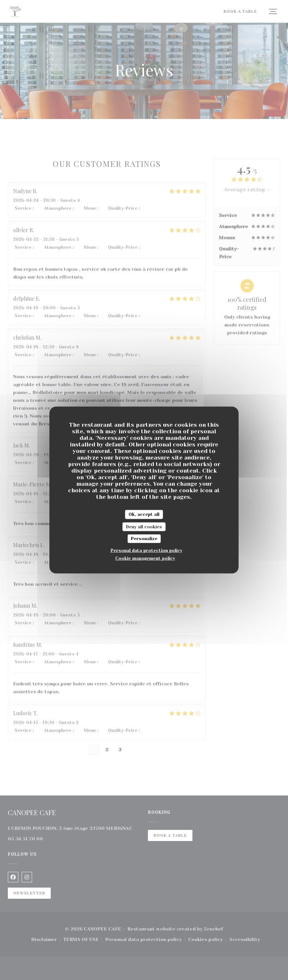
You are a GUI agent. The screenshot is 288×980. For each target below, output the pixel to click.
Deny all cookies (144, 527)
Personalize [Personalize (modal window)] (144, 539)
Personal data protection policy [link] (146, 550)
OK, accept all (144, 514)
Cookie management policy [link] (145, 558)
